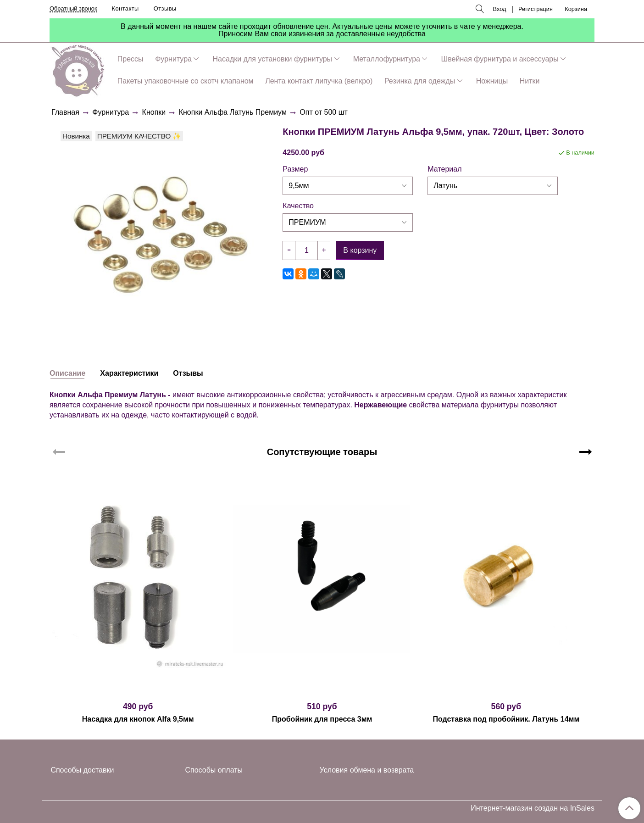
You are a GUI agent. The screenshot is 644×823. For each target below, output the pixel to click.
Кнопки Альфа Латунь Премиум (233, 112)
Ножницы (492, 81)
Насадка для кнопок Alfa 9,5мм (138, 719)
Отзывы (165, 8)
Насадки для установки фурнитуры (273, 59)
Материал (444, 169)
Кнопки (154, 112)
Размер (295, 169)
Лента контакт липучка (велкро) (319, 81)
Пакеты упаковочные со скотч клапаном (186, 81)
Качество (298, 206)
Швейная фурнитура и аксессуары (500, 59)
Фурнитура (173, 59)
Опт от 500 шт (324, 112)
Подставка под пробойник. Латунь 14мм (506, 719)
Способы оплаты (214, 770)
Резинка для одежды (420, 81)
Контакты (125, 8)
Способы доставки (82, 770)
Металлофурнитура (387, 59)
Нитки (530, 81)
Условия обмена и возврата (367, 770)
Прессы (130, 59)
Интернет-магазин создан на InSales (533, 808)
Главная (65, 112)
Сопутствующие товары (322, 452)
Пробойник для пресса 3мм (322, 719)
